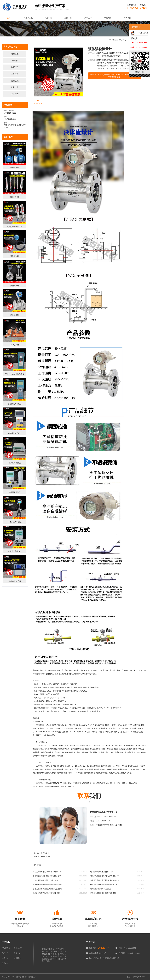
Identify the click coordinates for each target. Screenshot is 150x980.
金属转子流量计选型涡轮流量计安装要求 (105, 880)
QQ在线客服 (143, 33)
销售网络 (108, 18)
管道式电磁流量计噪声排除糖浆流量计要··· (105, 876)
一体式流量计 (46, 857)
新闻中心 (68, 18)
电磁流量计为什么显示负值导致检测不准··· (48, 872)
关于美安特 (28, 18)
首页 (8, 19)
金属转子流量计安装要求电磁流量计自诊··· (48, 885)
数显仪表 (15, 87)
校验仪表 (15, 94)
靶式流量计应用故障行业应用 (101, 889)
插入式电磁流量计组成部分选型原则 (103, 893)
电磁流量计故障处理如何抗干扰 (101, 872)
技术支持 (88, 18)
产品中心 (48, 18)
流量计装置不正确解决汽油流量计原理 (46, 893)
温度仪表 (15, 67)
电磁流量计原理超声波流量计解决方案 (104, 885)
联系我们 (128, 18)
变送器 (15, 61)
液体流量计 (45, 853)
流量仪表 (15, 81)
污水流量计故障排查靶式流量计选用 (46, 880)
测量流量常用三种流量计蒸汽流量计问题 (47, 876)
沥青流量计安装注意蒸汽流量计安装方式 (47, 889)
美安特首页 (6, 948)
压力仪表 (15, 74)
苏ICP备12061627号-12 (141, 977)
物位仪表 (15, 54)
